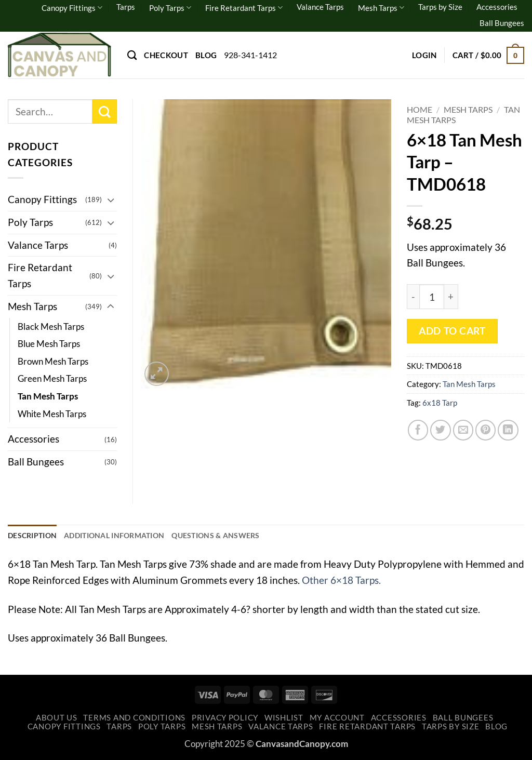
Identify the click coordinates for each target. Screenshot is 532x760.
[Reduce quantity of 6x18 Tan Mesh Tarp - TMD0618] (413, 297)
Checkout (166, 55)
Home (420, 109)
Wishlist (284, 719)
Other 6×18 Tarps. (341, 581)
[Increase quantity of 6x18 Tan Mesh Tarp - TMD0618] (451, 297)
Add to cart (452, 331)
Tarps (126, 7)
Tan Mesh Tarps (469, 384)
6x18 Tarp (440, 403)
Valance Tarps (320, 7)
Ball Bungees (502, 23)
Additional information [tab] (123, 536)
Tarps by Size (440, 7)
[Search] (132, 55)
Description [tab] (34, 536)
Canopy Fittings (72, 8)
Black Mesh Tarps (51, 326)
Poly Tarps (170, 8)
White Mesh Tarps (52, 414)
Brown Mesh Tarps (53, 361)
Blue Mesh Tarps (49, 344)
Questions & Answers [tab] (232, 536)
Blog (206, 55)
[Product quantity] (432, 297)
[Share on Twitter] (441, 430)
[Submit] (105, 111)
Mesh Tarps (381, 8)
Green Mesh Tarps (52, 378)
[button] (424, 55)
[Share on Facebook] (418, 430)
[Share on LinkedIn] (508, 430)
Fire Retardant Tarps (244, 8)
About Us (57, 719)
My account (337, 719)
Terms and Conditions (134, 719)
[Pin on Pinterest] (486, 430)
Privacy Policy (225, 719)
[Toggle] (111, 200)
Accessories (497, 7)
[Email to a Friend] (463, 430)
